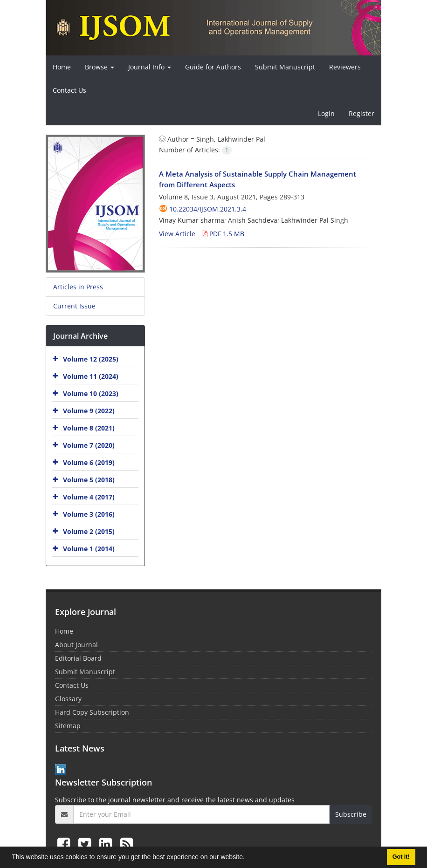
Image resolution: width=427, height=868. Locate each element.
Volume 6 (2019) (89, 462)
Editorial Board (78, 658)
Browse (100, 67)
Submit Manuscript (285, 67)
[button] (248, 858)
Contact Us (69, 90)
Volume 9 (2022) (89, 411)
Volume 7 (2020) (89, 445)
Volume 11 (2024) (91, 376)
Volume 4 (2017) (89, 497)
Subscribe (351, 814)
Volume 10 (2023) (91, 393)
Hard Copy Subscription (92, 712)
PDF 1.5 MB (223, 234)
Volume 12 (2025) (91, 359)
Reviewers (345, 67)
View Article (177, 234)
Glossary (68, 699)
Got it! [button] (401, 857)
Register (362, 113)
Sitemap (68, 726)
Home (62, 67)
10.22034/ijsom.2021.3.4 (208, 209)
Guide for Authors (213, 67)
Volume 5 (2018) (89, 480)
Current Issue (74, 306)
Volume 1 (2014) (89, 549)
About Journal (76, 645)
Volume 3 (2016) (89, 514)
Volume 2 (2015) (89, 531)
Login (326, 113)
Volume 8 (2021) (89, 428)
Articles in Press (78, 287)
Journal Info (150, 67)
